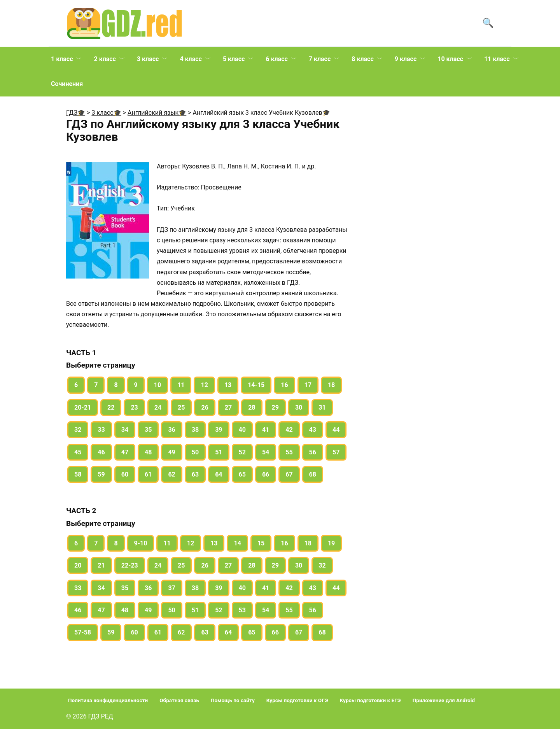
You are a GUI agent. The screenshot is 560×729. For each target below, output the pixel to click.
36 (171, 430)
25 (181, 407)
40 (242, 430)
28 (252, 407)
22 (111, 407)
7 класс (320, 59)
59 (101, 474)
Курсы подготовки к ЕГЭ (370, 700)
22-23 (130, 565)
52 (242, 452)
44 (336, 430)
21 (101, 565)
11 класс (497, 59)
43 (313, 430)
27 (228, 407)
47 (125, 452)
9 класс (406, 59)
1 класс (62, 59)
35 (148, 430)
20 (78, 565)
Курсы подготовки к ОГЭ (297, 700)
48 (148, 452)
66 (266, 474)
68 (313, 474)
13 (228, 385)
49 (171, 452)
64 (219, 474)
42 (289, 430)
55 (289, 452)
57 (336, 452)
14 (237, 543)
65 (242, 474)
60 (125, 474)
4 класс (191, 59)
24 (158, 407)
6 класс (276, 59)
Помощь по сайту (233, 700)
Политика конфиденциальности (108, 700)
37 (171, 588)
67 (289, 474)
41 (266, 430)
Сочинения (67, 84)
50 (195, 452)
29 (275, 407)
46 (101, 452)
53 (242, 610)
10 (157, 385)
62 (171, 474)
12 (204, 385)
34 (125, 430)
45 (78, 452)
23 (134, 407)
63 (195, 474)
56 (313, 452)
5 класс (234, 59)
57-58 (83, 632)
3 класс (148, 59)
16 (284, 385)
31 (322, 407)
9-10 (141, 543)
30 (299, 407)
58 (78, 474)
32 (78, 430)
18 (331, 385)
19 (331, 543)
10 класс (450, 59)
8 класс (362, 59)
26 (205, 407)
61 (148, 474)
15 (261, 543)
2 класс (105, 59)
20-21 (83, 407)
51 (219, 452)
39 (219, 430)
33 (101, 430)
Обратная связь (179, 700)
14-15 (256, 385)
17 (308, 385)
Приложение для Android (444, 700)
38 (195, 430)
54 (266, 452)
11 (181, 385)
